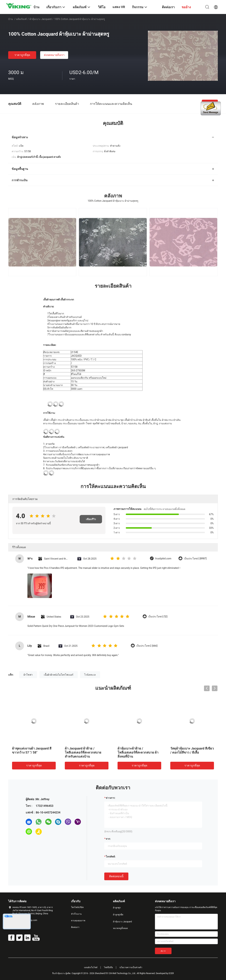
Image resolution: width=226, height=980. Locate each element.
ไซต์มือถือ (108, 967)
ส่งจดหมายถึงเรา (54, 55)
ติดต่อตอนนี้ (116, 876)
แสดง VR (119, 7)
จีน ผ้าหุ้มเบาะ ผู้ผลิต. (62, 973)
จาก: (108, 839)
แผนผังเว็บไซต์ (91, 967)
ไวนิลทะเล (90, 675)
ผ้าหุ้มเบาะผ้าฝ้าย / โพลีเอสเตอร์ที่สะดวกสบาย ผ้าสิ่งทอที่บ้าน (138, 752)
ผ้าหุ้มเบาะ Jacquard (41, 19)
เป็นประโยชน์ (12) (158, 617)
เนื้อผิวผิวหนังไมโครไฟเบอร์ (59, 675)
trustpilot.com (163, 559)
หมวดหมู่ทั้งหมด (120, 928)
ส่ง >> (163, 951)
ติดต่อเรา (75, 927)
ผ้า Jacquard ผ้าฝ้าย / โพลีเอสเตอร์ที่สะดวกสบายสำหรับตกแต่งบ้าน (83, 752)
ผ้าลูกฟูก (117, 908)
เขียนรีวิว (91, 519)
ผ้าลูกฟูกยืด (118, 915)
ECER (171, 973)
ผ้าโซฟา (28, 675)
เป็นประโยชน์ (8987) (195, 559)
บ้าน (11, 19)
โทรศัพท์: (111, 857)
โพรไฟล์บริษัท (77, 907)
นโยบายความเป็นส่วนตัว (131, 967)
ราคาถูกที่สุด (22, 55)
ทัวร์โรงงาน (76, 914)
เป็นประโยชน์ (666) (147, 646)
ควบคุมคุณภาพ (78, 921)
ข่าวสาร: (110, 798)
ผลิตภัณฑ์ (21, 19)
